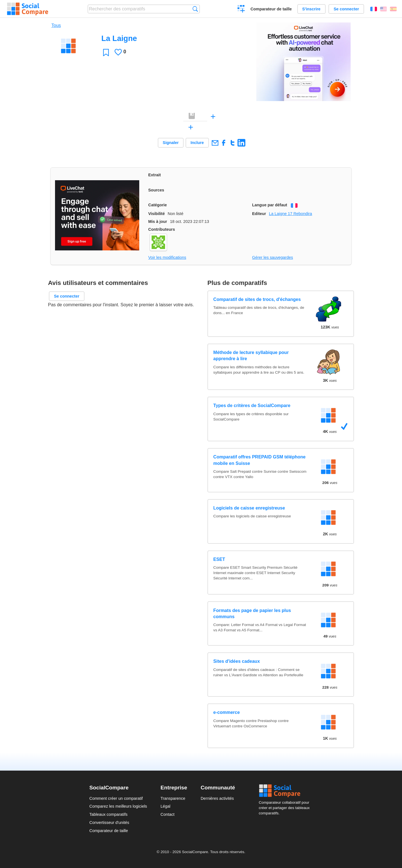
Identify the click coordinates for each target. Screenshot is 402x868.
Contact (168, 814)
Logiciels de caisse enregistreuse (249, 508)
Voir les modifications (167, 257)
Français (374, 9)
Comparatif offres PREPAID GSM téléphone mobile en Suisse (260, 460)
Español (393, 9)
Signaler (171, 143)
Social (286, 791)
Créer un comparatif (241, 10)
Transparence (173, 798)
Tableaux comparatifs (108, 814)
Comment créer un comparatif (116, 798)
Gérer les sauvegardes (273, 257)
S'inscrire (311, 9)
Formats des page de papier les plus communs (252, 614)
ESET (219, 559)
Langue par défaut (270, 205)
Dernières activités (217, 798)
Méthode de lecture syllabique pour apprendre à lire (251, 356)
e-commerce (227, 712)
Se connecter (346, 9)
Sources (156, 190)
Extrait (155, 175)
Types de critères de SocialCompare (252, 406)
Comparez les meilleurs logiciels (118, 806)
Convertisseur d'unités (109, 823)
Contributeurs (162, 229)
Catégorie (157, 205)
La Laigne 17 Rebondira (291, 214)
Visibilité (157, 214)
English (383, 9)
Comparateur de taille (271, 9)
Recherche (195, 9)
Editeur (259, 214)
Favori (106, 52)
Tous (56, 25)
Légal (165, 806)
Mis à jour (158, 221)
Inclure (197, 143)
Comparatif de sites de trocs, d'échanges (257, 299)
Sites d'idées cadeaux (237, 661)
